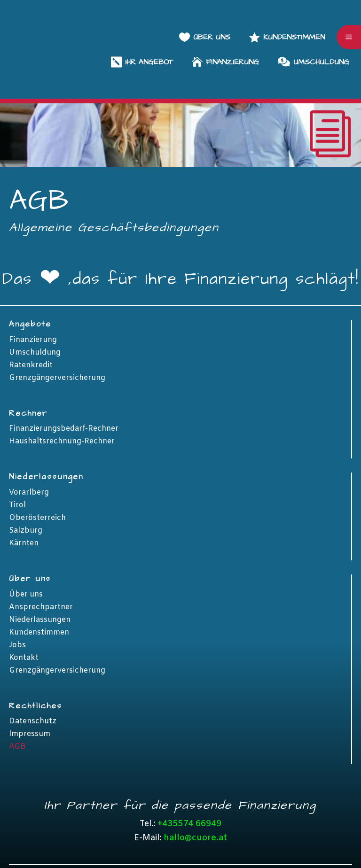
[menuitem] (287, 12)
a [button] (349, 13)
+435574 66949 (189, 775)
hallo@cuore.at (195, 789)
